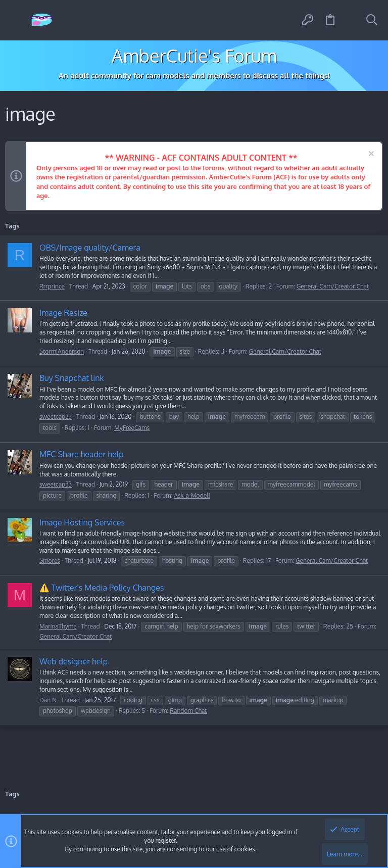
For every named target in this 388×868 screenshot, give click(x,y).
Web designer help (74, 661)
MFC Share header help (82, 454)
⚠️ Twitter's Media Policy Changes (102, 588)
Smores (50, 561)
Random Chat (188, 711)
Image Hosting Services (82, 522)
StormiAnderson (62, 351)
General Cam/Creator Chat (333, 286)
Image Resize (63, 313)
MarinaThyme (58, 626)
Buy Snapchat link (72, 378)
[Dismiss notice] (370, 155)
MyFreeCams (132, 428)
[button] (16, 20)
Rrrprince (52, 286)
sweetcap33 (56, 417)
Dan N (48, 700)
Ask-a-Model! (192, 495)
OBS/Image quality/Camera (90, 248)
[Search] (372, 20)
